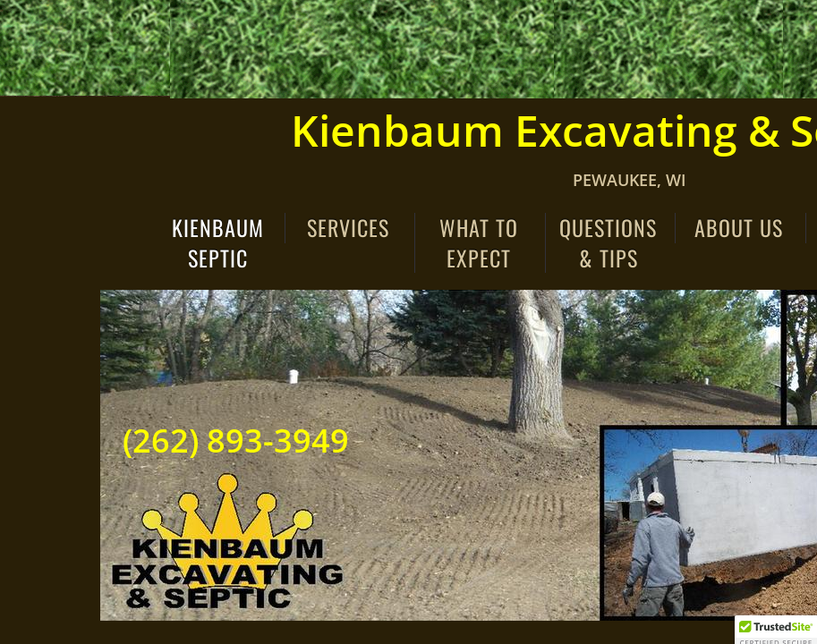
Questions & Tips (608, 243)
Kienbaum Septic (218, 243)
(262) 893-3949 (236, 441)
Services (348, 228)
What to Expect (479, 243)
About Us (739, 228)
